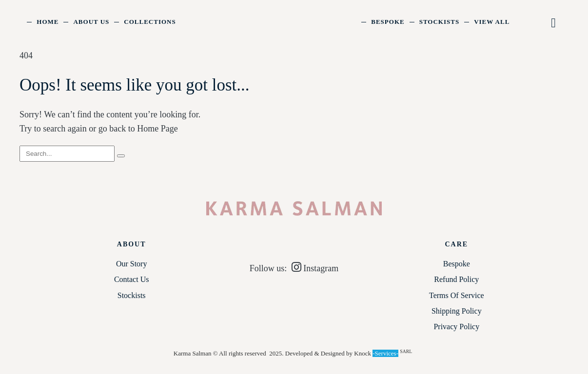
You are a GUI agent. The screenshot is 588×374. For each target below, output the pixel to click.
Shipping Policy (457, 311)
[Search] (121, 156)
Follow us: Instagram (294, 268)
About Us (91, 22)
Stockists (439, 22)
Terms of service (457, 295)
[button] (554, 23)
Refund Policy (456, 279)
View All (492, 22)
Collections (150, 22)
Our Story (132, 264)
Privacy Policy (456, 327)
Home (48, 22)
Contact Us (132, 279)
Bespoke (388, 22)
